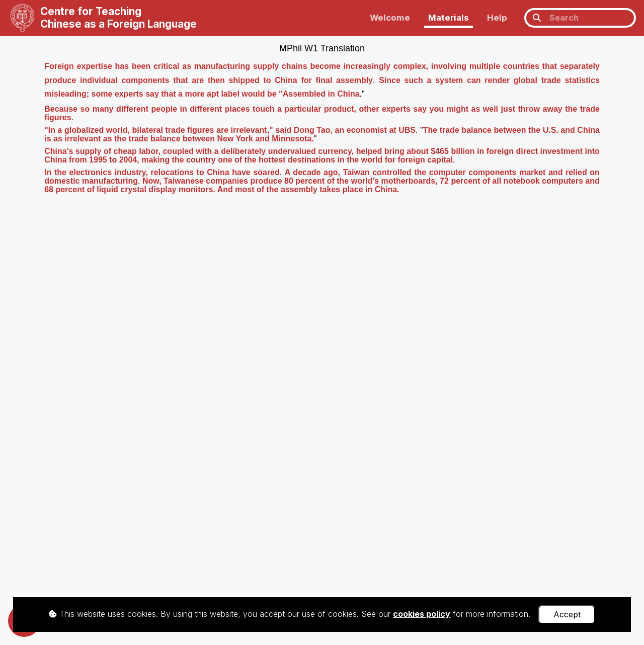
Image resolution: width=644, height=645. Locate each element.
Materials (449, 18)
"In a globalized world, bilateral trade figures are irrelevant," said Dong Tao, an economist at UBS (230, 130)
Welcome (390, 18)
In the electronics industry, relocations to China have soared (162, 172)
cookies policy (422, 614)
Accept (567, 614)
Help (497, 18)
